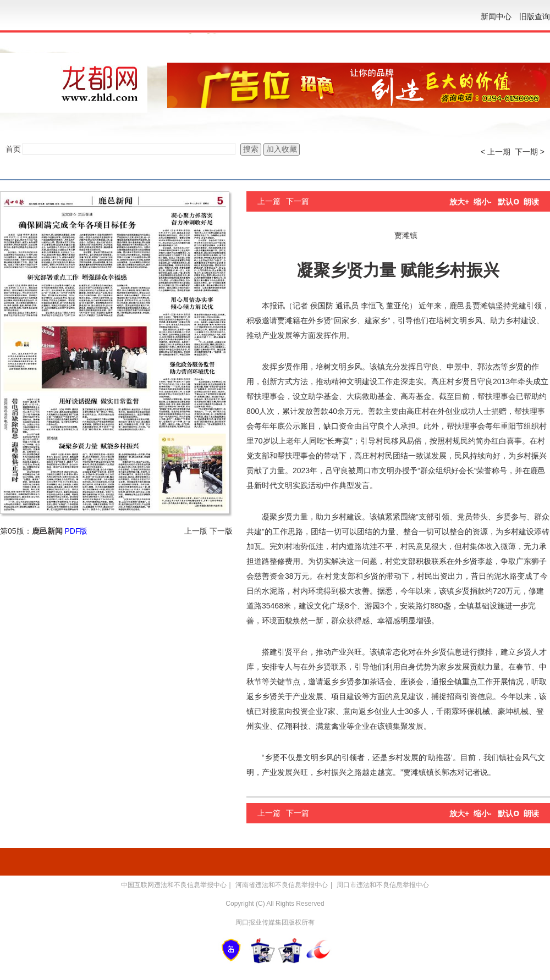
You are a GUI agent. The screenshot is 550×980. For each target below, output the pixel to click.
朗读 (531, 202)
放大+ (459, 202)
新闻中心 (496, 16)
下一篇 (298, 201)
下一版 (221, 531)
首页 (13, 149)
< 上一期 (496, 152)
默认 (508, 202)
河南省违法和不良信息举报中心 (282, 885)
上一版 (196, 531)
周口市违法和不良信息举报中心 (383, 885)
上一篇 (269, 201)
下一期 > (530, 152)
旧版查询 (535, 16)
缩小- (483, 202)
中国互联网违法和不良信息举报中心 (174, 885)
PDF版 (76, 531)
